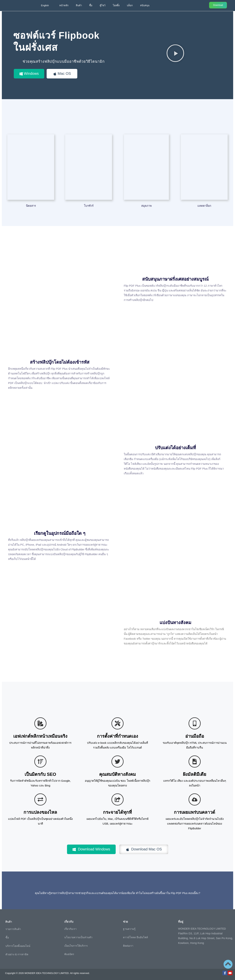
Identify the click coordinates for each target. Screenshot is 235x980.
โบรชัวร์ (89, 206)
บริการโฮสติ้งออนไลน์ (18, 946)
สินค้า (79, 5)
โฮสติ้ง (116, 5)
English (45, 5)
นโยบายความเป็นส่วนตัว (78, 937)
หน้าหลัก (64, 5)
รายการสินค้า (13, 929)
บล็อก (130, 5)
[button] (175, 53)
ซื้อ (91, 5)
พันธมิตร (69, 954)
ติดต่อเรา (128, 946)
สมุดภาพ (146, 206)
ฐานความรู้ (129, 929)
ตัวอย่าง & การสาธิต (17, 954)
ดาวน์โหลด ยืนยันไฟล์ (135, 937)
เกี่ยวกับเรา (70, 929)
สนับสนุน (145, 5)
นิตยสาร (31, 206)
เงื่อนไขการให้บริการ (76, 946)
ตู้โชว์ (103, 5)
